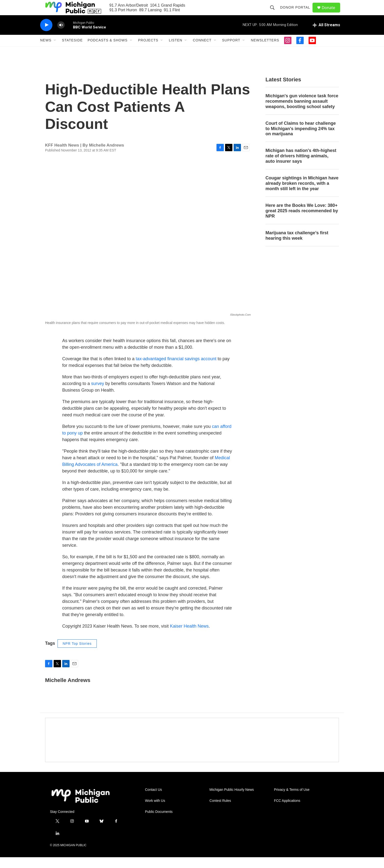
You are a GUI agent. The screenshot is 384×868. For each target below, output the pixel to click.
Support (231, 51)
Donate (331, 13)
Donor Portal (297, 13)
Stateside (72, 51)
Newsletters (265, 51)
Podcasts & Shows (108, 51)
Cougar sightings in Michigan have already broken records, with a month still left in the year (302, 194)
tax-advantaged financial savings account (176, 369)
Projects (148, 51)
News (46, 51)
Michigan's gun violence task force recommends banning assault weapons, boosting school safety (302, 112)
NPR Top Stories (77, 654)
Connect (202, 51)
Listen (175, 51)
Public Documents (159, 822)
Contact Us (153, 800)
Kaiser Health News (189, 637)
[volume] (61, 36)
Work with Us (155, 811)
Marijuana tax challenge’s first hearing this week (297, 246)
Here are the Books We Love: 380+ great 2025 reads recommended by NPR (302, 221)
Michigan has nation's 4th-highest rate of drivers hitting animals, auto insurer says (301, 167)
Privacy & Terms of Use (292, 800)
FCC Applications (287, 811)
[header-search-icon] (274, 13)
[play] (46, 36)
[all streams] (326, 36)
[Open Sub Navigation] (55, 51)
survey (98, 394)
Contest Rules (220, 811)
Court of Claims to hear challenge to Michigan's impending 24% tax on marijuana (301, 139)
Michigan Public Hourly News (232, 800)
